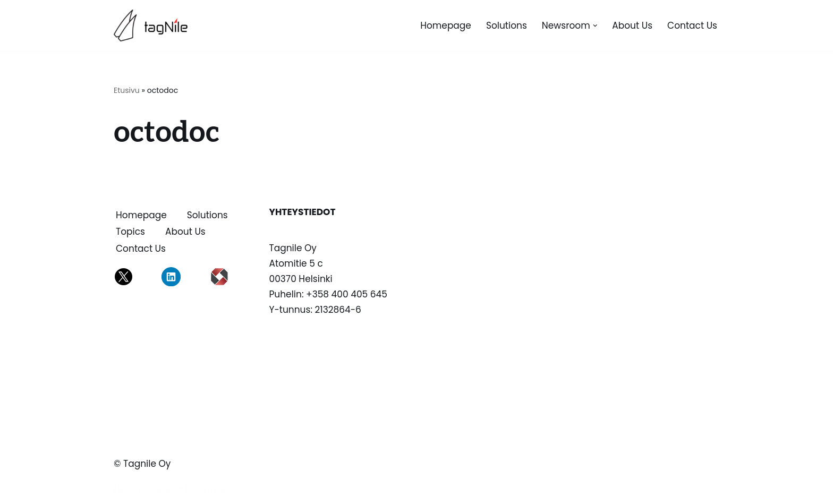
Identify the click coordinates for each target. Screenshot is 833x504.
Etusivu (127, 90)
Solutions (507, 25)
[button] (595, 26)
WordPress (223, 490)
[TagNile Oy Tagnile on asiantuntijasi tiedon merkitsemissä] (154, 25)
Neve (125, 490)
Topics (130, 232)
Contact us (692, 25)
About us (632, 25)
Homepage (446, 25)
